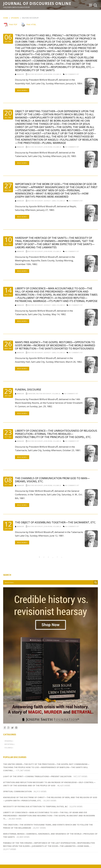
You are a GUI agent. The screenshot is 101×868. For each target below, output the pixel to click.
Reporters (9, 744)
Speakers (15, 18)
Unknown (32, 394)
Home (6, 18)
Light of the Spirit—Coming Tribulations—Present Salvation (37, 776)
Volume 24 (57, 147)
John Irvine (48, 74)
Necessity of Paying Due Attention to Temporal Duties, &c (35, 806)
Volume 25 (57, 74)
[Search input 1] (48, 582)
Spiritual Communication (17, 791)
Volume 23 (57, 251)
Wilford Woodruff (35, 74)
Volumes (8, 748)
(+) (12, 741)
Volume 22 (56, 394)
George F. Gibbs (50, 201)
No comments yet (72, 74)
